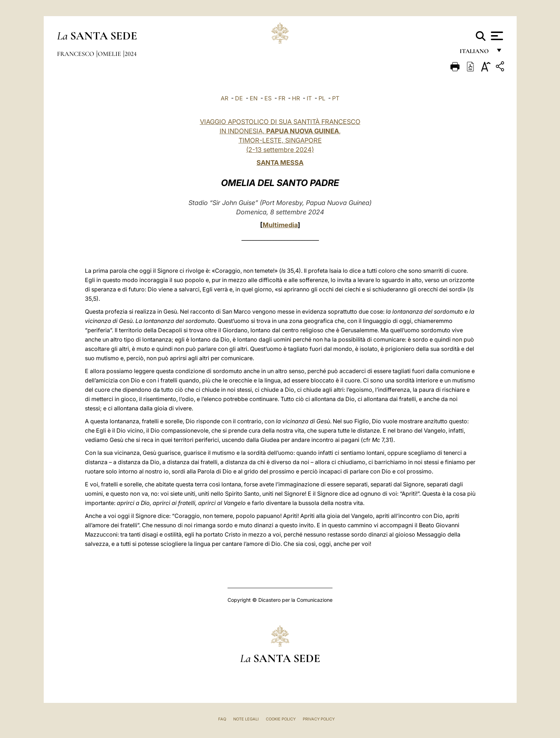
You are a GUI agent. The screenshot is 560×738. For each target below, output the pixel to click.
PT (336, 98)
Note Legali (246, 719)
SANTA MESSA (280, 163)
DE (239, 98)
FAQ (222, 719)
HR (296, 98)
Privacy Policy (319, 719)
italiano (476, 53)
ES (268, 98)
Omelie (110, 54)
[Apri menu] (496, 36)
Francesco (76, 54)
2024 (131, 54)
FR (282, 98)
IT (309, 98)
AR (224, 98)
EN (254, 98)
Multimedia (280, 225)
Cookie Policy (281, 719)
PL (322, 98)
